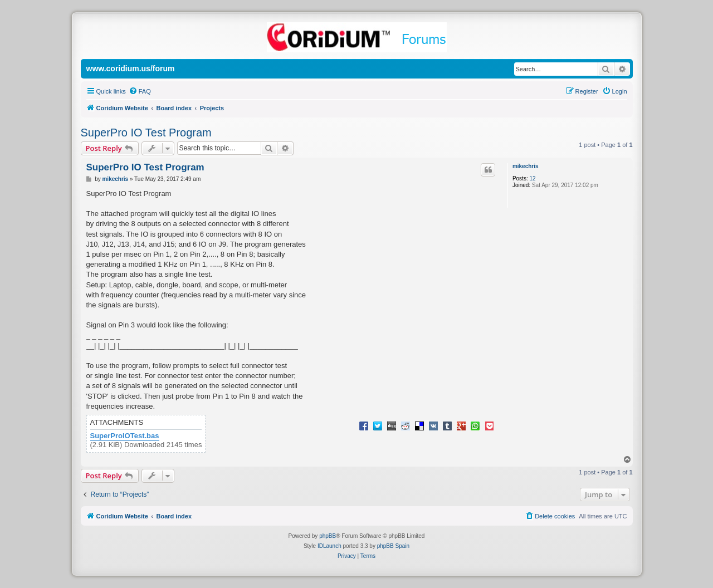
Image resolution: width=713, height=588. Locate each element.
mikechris (526, 166)
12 (532, 178)
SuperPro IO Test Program (146, 133)
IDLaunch (329, 546)
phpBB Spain (393, 546)
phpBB (328, 536)
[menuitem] (140, 91)
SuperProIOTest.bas (125, 436)
